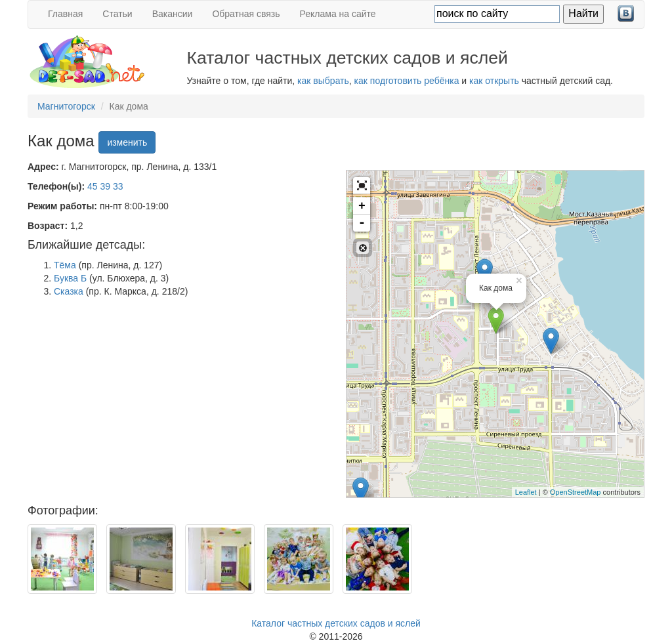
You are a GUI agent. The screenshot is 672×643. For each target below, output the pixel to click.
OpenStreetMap (576, 492)
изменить (127, 142)
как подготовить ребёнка (407, 81)
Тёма (65, 265)
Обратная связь (246, 14)
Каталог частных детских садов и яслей (336, 623)
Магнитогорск (66, 106)
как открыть (494, 81)
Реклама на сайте (338, 14)
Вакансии (173, 14)
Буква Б (70, 278)
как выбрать (323, 81)
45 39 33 (105, 186)
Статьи (117, 14)
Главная (65, 14)
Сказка (69, 291)
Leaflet (526, 492)
